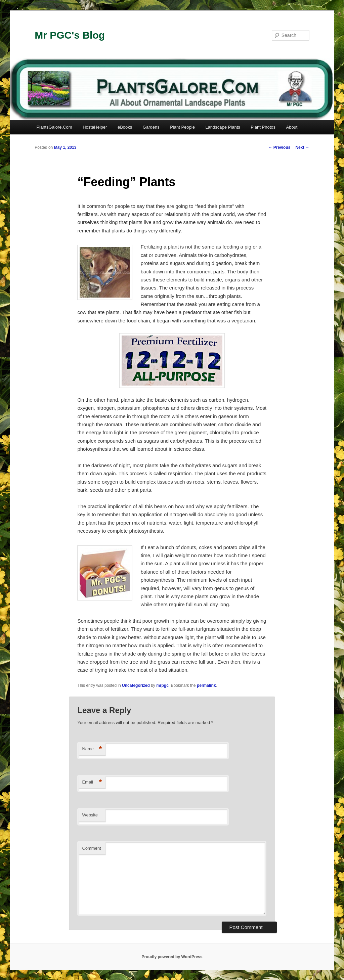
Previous (279, 147)
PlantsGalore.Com (54, 127)
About (292, 127)
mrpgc (162, 685)
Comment (91, 848)
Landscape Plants (223, 127)
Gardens (151, 127)
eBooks (125, 127)
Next (302, 147)
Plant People (182, 127)
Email (92, 782)
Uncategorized (136, 685)
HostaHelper (95, 127)
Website (90, 815)
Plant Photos (263, 127)
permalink (206, 685)
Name (92, 749)
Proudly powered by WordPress (172, 957)
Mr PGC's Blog (70, 35)
